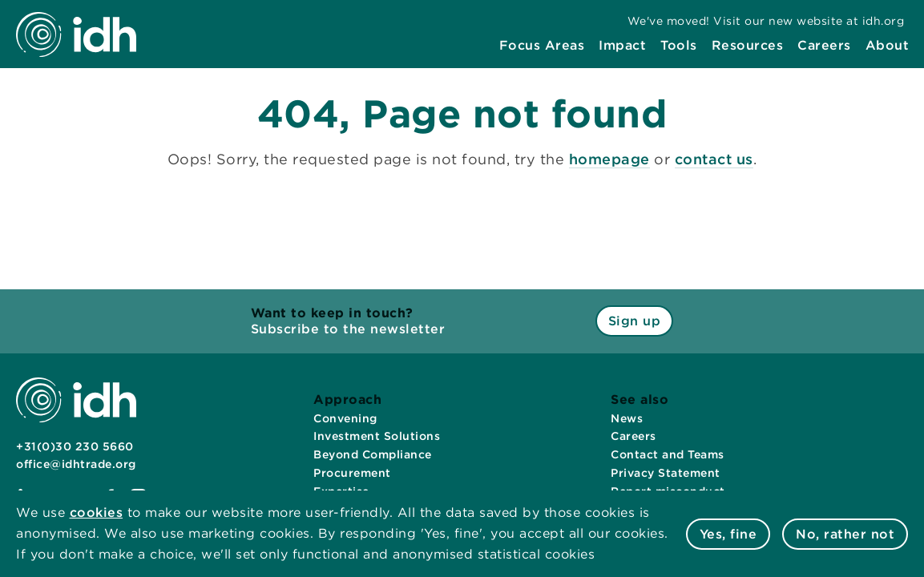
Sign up (635, 321)
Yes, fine (728, 534)
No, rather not (845, 534)
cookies (97, 512)
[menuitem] (542, 46)
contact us (714, 159)
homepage (609, 159)
